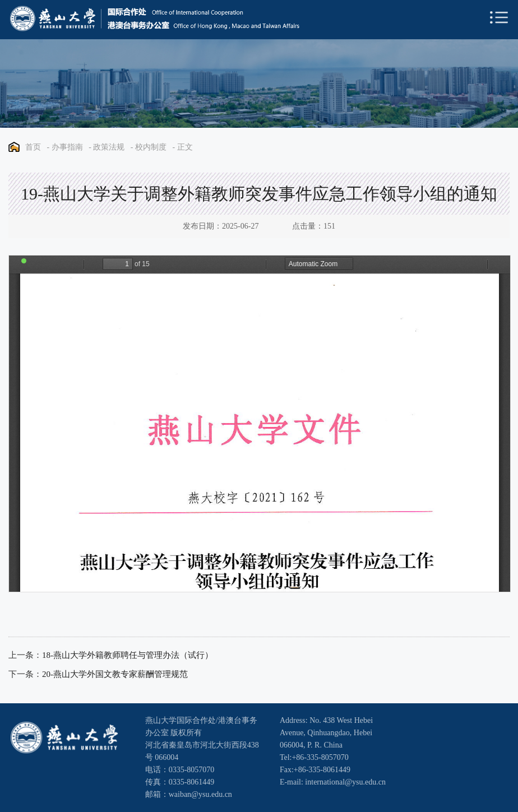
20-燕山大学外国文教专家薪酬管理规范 (115, 674)
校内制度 (151, 147)
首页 (33, 147)
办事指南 (67, 147)
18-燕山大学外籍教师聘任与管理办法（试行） (128, 655)
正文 (185, 147)
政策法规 (109, 147)
